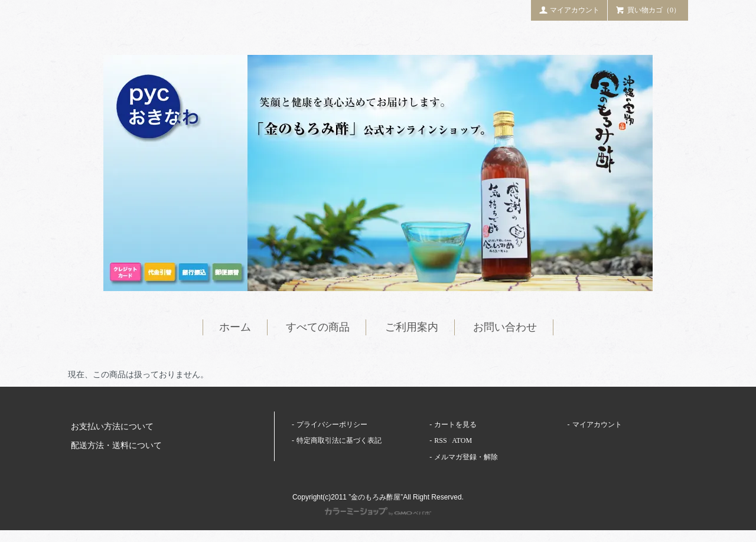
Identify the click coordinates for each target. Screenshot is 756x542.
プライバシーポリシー (332, 425)
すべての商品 (318, 327)
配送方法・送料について (116, 445)
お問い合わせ (505, 327)
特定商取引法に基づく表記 (339, 440)
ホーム (235, 327)
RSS (440, 440)
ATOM (462, 440)
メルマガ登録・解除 (466, 457)
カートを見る (455, 425)
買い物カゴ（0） (648, 9)
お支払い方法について (112, 427)
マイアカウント (569, 9)
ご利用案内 (412, 327)
